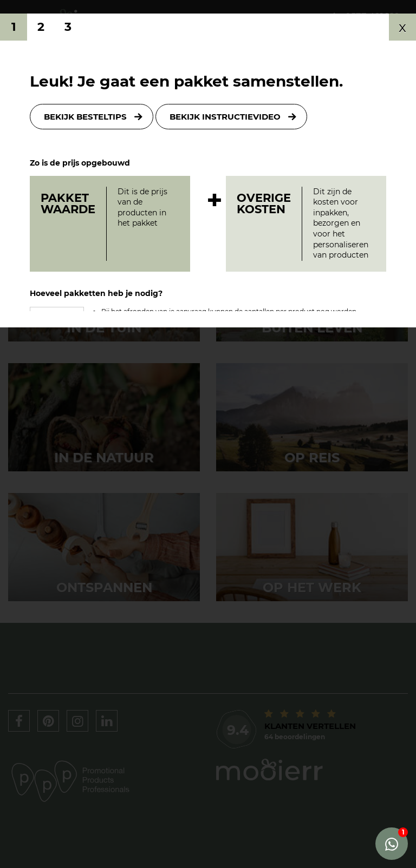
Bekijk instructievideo (225, 117)
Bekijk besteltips (85, 117)
